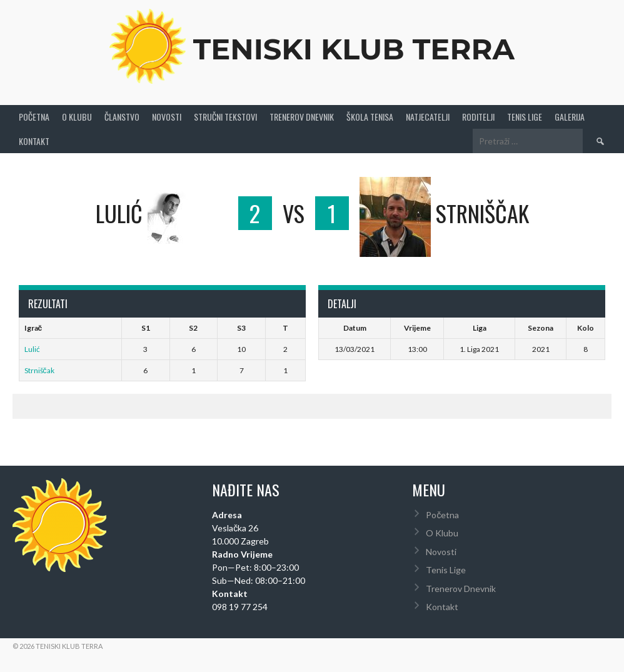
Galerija (570, 116)
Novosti (167, 116)
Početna (34, 116)
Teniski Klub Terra (354, 48)
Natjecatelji (428, 116)
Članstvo (122, 116)
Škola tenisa (370, 116)
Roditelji (478, 116)
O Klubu (77, 116)
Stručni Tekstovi (225, 116)
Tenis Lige (525, 116)
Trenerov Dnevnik (302, 116)
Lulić (32, 348)
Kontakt (34, 140)
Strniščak (39, 369)
